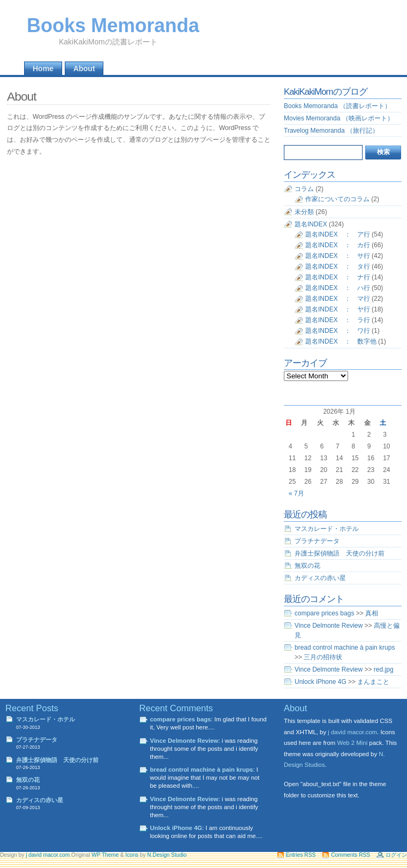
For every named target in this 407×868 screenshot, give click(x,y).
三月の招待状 (323, 657)
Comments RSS (351, 855)
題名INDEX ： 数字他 (341, 341)
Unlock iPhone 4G (321, 682)
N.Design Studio (167, 855)
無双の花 (307, 566)
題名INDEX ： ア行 (338, 234)
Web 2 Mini (352, 743)
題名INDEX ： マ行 (338, 299)
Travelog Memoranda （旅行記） (331, 131)
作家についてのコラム (337, 199)
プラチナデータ (317, 541)
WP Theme (105, 855)
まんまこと (373, 682)
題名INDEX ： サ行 (338, 256)
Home (43, 68)
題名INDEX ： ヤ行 (338, 309)
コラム (304, 189)
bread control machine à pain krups (345, 648)
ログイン (396, 855)
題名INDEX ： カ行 (338, 245)
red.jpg (384, 669)
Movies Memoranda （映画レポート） (339, 118)
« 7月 (296, 493)
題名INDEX (311, 224)
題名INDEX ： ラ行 (338, 320)
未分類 (304, 212)
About (84, 68)
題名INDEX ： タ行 (338, 267)
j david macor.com (352, 732)
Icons (132, 855)
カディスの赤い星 (320, 578)
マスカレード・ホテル (327, 529)
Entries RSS (301, 855)
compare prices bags (324, 613)
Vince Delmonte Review (329, 626)
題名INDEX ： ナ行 (338, 277)
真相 (372, 613)
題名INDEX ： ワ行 (338, 331)
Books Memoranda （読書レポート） (337, 106)
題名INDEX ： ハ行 (338, 288)
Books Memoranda (113, 25)
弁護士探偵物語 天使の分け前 (340, 553)
